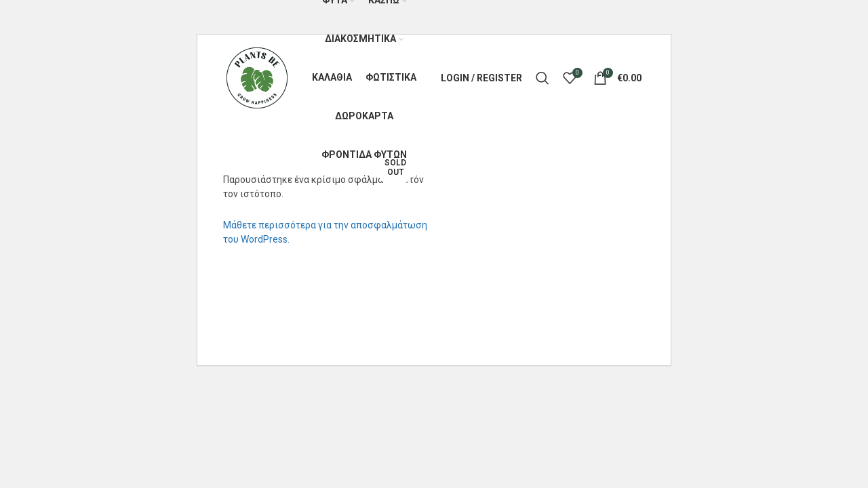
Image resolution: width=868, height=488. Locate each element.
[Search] (542, 78)
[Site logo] (257, 77)
